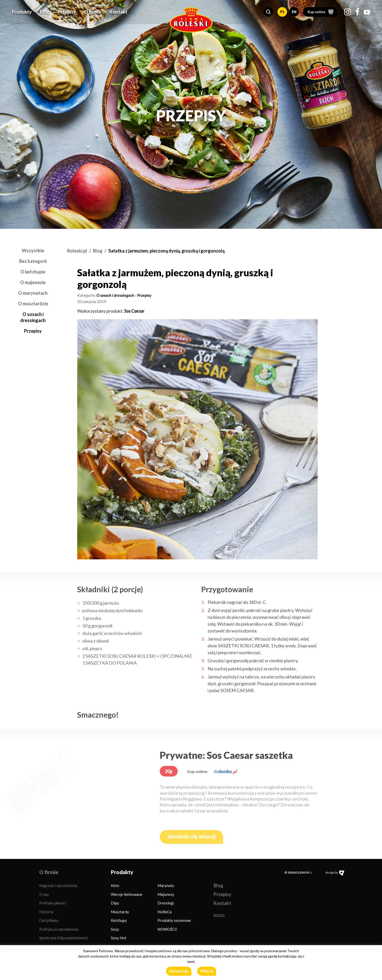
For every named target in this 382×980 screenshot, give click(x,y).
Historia (46, 912)
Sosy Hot (119, 938)
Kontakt (118, 11)
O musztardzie (33, 304)
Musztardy (120, 912)
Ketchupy (119, 920)
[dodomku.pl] (226, 771)
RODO (219, 915)
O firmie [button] (93, 11)
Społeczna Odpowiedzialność (64, 938)
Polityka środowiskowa (59, 929)
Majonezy (166, 894)
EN (294, 10)
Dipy (115, 903)
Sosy (115, 929)
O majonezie (33, 282)
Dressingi (166, 903)
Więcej (207, 971)
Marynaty (166, 885)
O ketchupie (33, 272)
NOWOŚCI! (167, 929)
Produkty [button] (22, 11)
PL (283, 10)
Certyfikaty (49, 920)
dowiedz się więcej (192, 836)
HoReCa (165, 912)
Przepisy (67, 11)
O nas (44, 894)
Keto (115, 885)
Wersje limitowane (127, 894)
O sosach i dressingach (115, 295)
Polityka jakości (53, 903)
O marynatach (33, 293)
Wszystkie (33, 250)
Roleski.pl (77, 251)
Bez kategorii (33, 261)
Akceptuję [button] (179, 971)
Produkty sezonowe (174, 920)
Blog (45, 11)
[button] (268, 11)
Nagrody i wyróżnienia (58, 885)
